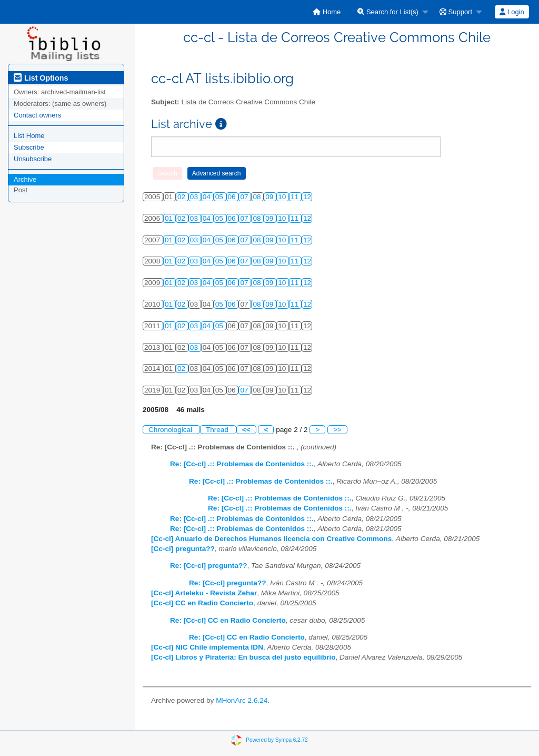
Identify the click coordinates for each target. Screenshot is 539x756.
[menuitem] (327, 12)
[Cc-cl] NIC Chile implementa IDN (207, 647)
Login (512, 12)
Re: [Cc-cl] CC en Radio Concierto (228, 620)
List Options (41, 78)
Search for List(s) (388, 12)
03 (195, 197)
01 (170, 218)
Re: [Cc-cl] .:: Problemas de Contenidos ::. (242, 464)
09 (270, 197)
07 (245, 197)
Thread (218, 430)
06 (233, 197)
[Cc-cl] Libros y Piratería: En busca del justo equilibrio (243, 657)
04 (208, 197)
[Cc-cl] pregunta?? (183, 549)
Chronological (171, 430)
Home (327, 12)
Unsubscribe (33, 159)
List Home (29, 136)
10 (283, 197)
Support (456, 12)
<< (246, 430)
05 (220, 197)
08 (258, 197)
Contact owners (37, 115)
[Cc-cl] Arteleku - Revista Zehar (204, 593)
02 (182, 197)
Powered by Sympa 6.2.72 (277, 740)
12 (307, 197)
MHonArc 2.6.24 (242, 700)
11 (296, 197)
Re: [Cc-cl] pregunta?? (209, 566)
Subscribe (29, 147)
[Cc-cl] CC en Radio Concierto (202, 603)
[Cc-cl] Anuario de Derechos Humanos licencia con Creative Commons (271, 539)
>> (337, 430)
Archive (25, 179)
